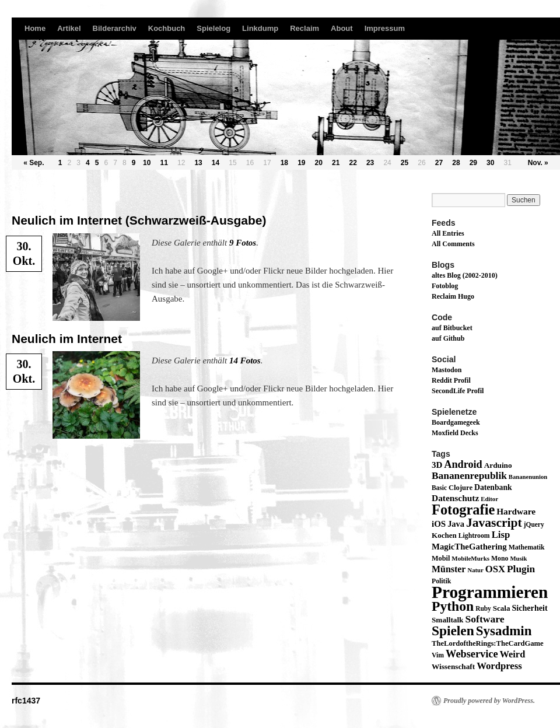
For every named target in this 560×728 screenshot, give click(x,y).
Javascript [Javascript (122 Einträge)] (494, 523)
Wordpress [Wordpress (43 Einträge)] (499, 666)
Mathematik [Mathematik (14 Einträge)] (527, 547)
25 (405, 163)
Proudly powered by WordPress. (489, 701)
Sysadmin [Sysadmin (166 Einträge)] (504, 631)
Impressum (385, 28)
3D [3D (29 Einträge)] (437, 465)
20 (319, 163)
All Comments (453, 244)
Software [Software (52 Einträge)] (484, 619)
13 (198, 163)
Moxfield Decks (455, 433)
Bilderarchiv (115, 28)
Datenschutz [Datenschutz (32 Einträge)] (455, 498)
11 (164, 163)
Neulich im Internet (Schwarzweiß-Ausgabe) (139, 220)
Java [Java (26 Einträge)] (456, 524)
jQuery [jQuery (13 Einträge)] (534, 524)
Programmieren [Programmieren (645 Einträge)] (490, 592)
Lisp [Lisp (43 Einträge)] (501, 535)
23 (370, 163)
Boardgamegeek (456, 422)
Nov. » (538, 163)
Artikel (69, 28)
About (342, 28)
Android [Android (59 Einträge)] (463, 464)
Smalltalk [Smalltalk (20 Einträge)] (447, 620)
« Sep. (34, 163)
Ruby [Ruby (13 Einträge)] (483, 608)
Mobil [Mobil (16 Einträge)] (441, 558)
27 (439, 163)
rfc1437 (26, 701)
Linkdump (260, 28)
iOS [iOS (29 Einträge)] (439, 524)
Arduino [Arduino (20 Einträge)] (498, 465)
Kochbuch (167, 28)
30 (490, 163)
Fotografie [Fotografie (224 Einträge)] (463, 510)
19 (301, 163)
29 (473, 163)
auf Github (448, 338)
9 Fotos (243, 243)
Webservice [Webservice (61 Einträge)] (472, 654)
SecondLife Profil (458, 391)
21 (336, 163)
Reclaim (304, 28)
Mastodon (447, 370)
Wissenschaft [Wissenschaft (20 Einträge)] (453, 666)
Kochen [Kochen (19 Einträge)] (444, 535)
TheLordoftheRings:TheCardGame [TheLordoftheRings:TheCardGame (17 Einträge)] (488, 643)
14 (216, 163)
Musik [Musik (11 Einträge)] (518, 559)
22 (353, 163)
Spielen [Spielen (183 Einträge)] (453, 631)
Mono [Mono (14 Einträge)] (500, 559)
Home (35, 28)
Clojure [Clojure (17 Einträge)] (461, 488)
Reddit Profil (451, 380)
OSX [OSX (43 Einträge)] (495, 569)
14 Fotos (245, 360)
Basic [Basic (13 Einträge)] (439, 488)
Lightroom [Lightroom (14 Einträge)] (474, 536)
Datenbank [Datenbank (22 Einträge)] (493, 487)
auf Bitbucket (452, 328)
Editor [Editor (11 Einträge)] (489, 499)
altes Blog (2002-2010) (465, 275)
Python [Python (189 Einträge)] (453, 606)
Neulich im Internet (67, 339)
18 (284, 163)
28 (456, 163)
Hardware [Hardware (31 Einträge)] (516, 511)
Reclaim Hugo (453, 296)
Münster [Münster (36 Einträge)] (449, 569)
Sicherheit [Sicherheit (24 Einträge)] (529, 608)
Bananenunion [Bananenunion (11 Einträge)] (528, 477)
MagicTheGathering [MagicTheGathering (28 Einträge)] (469, 547)
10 (147, 163)
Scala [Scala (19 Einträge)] (502, 608)
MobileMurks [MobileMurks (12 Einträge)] (470, 558)
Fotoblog (445, 286)
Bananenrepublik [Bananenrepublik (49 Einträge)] (469, 476)
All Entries (448, 233)
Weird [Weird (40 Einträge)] (513, 654)
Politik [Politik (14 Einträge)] (441, 581)
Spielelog (213, 28)
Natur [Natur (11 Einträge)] (475, 570)
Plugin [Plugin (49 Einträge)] (521, 569)
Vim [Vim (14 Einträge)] (438, 655)
